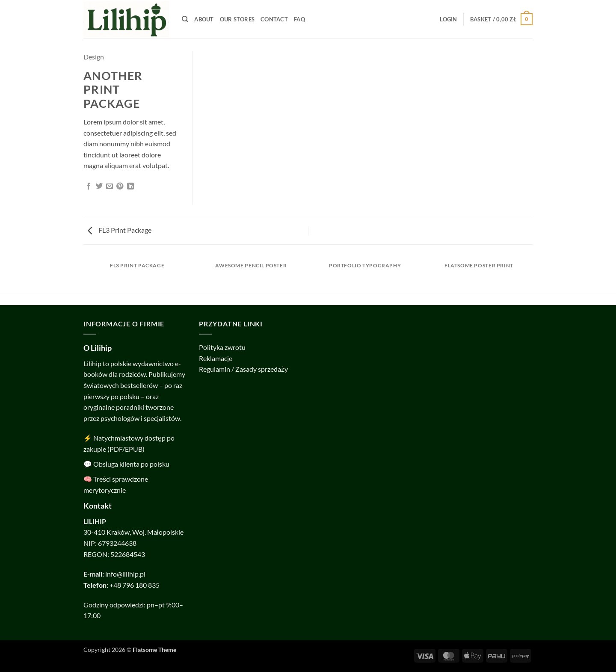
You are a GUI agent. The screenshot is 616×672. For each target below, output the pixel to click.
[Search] (185, 19)
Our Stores (237, 19)
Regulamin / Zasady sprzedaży (243, 369)
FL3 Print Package (120, 230)
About (204, 19)
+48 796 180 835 (135, 585)
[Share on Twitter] (99, 187)
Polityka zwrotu (222, 347)
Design (94, 57)
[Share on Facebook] (89, 187)
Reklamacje (216, 358)
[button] (448, 19)
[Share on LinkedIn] (130, 187)
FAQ (299, 19)
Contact (274, 19)
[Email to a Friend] (110, 187)
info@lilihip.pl (125, 574)
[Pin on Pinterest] (120, 187)
